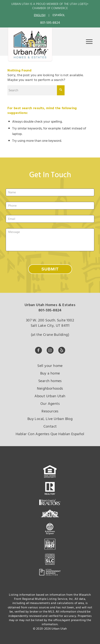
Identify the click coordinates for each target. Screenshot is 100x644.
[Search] (36, 90)
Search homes (50, 381)
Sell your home (50, 366)
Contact (50, 426)
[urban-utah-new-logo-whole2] (30, 45)
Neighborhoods (50, 389)
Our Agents (50, 404)
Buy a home (50, 373)
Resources (50, 411)
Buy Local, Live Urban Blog (50, 419)
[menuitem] (87, 42)
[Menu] (87, 42)
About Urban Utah (50, 396)
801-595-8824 (50, 23)
